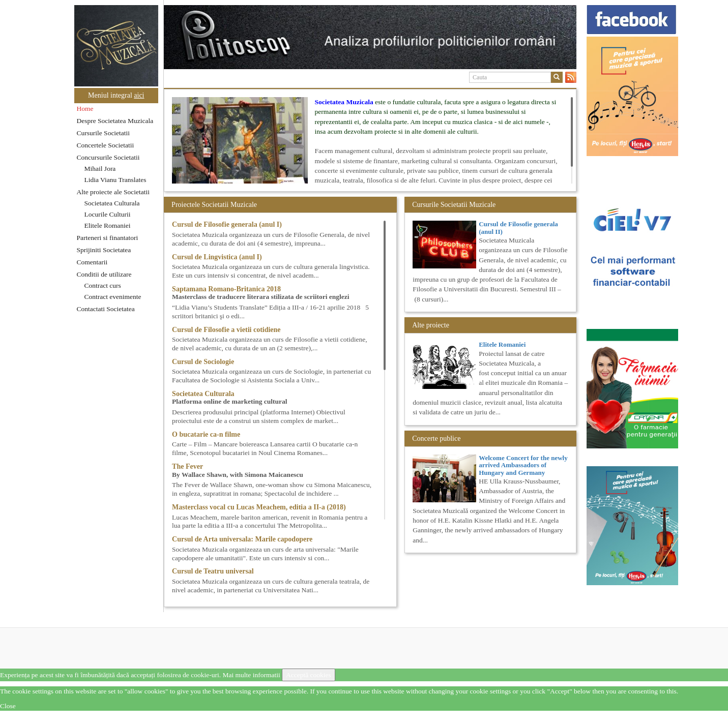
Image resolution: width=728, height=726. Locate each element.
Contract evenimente (113, 297)
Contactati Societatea (106, 309)
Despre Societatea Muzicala (115, 121)
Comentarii (92, 262)
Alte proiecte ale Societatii (113, 192)
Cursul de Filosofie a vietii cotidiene (226, 330)
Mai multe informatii (251, 675)
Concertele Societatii (106, 145)
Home (85, 109)
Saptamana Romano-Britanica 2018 (226, 289)
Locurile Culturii (108, 214)
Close (8, 706)
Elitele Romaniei (108, 225)
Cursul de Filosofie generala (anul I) (227, 224)
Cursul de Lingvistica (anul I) (217, 257)
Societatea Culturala (112, 203)
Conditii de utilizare (104, 274)
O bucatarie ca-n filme (206, 434)
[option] (370, 37)
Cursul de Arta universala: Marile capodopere (242, 539)
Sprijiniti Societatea (104, 250)
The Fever (187, 466)
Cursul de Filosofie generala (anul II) (518, 228)
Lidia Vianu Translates (115, 180)
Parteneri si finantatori (108, 238)
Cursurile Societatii (104, 133)
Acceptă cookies (309, 675)
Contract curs (103, 285)
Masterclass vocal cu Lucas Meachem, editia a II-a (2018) (259, 507)
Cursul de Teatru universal (213, 571)
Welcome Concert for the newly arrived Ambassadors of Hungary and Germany (523, 465)
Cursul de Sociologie (203, 362)
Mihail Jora (100, 169)
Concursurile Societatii (108, 157)
